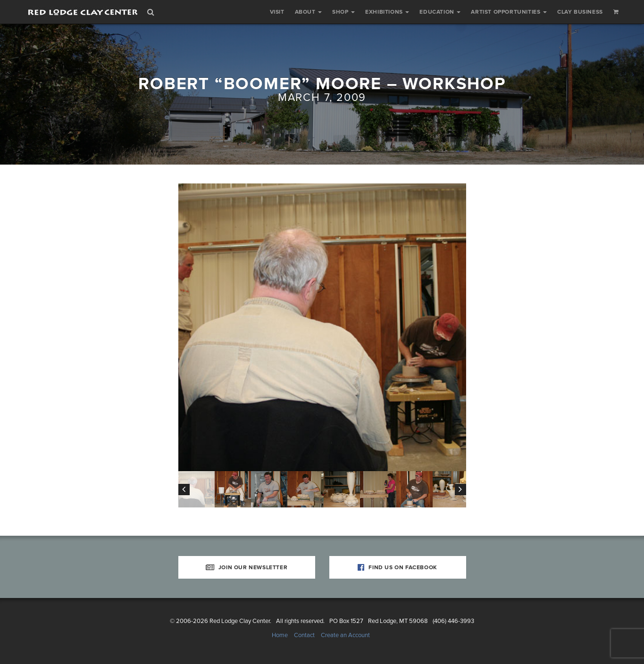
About (309, 12)
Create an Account (345, 635)
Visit (277, 12)
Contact (304, 635)
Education (440, 12)
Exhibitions (387, 12)
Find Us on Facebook (397, 567)
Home (280, 635)
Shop (343, 12)
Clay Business (580, 12)
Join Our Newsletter (247, 567)
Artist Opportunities (509, 12)
